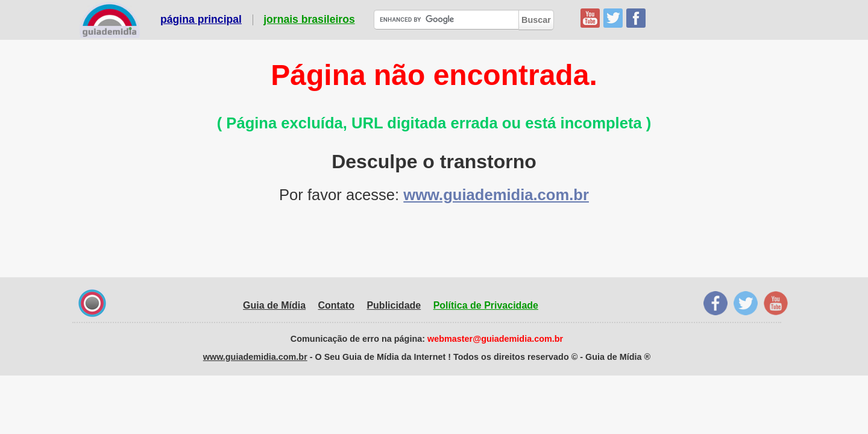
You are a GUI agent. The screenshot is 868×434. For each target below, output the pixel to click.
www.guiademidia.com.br (496, 195)
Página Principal (201, 20)
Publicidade (394, 305)
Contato (336, 305)
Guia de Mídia (274, 305)
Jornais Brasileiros (309, 20)
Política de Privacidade (486, 305)
